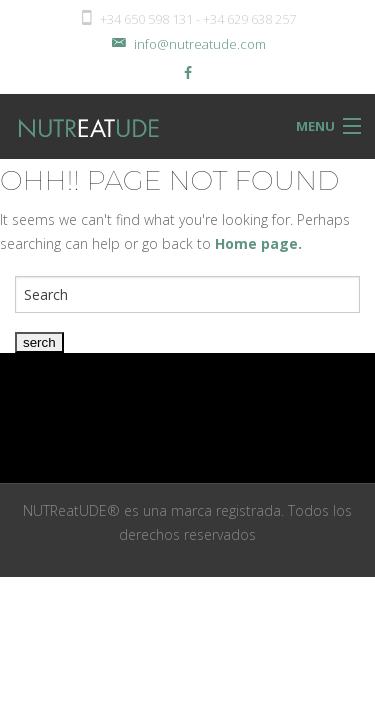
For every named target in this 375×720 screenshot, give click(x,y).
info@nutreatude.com (187, 44)
